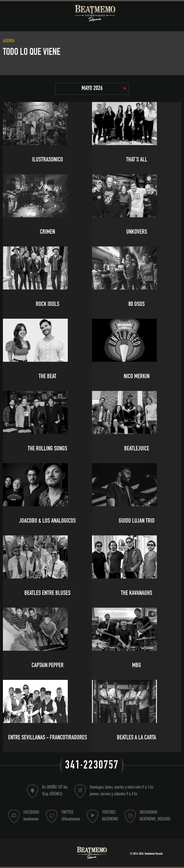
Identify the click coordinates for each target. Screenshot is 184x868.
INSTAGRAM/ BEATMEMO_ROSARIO (155, 816)
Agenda (59, 25)
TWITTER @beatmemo (71, 816)
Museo (9, 25)
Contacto (89, 30)
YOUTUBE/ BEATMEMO (110, 816)
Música (34, 25)
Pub (81, 25)
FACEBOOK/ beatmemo (31, 816)
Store (169, 25)
